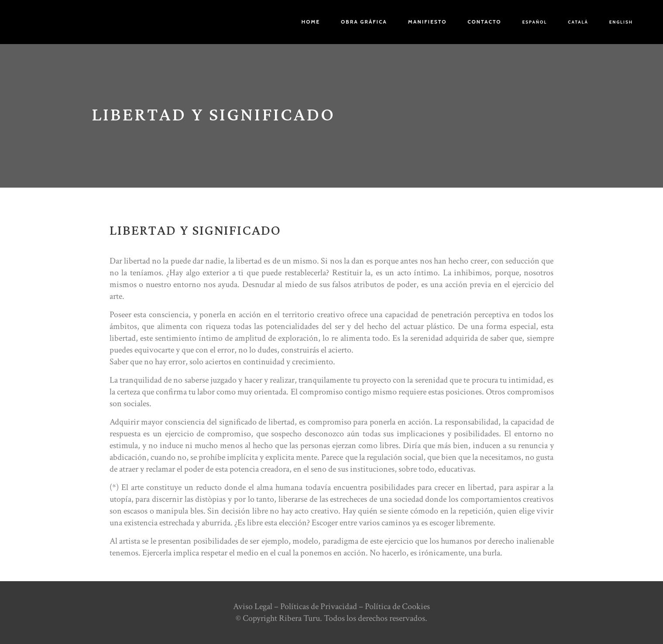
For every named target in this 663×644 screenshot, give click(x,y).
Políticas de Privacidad (319, 606)
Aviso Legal (253, 606)
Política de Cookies (397, 606)
